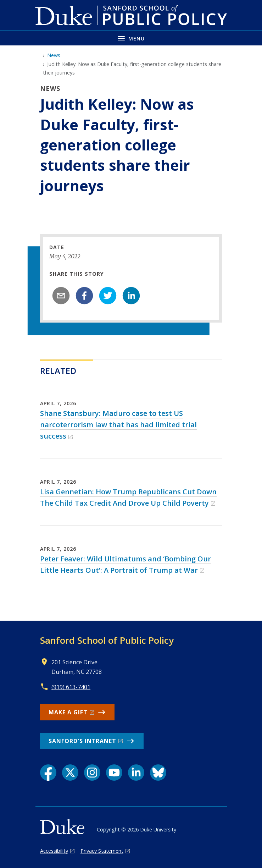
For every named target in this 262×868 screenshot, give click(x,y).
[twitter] (108, 296)
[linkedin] (131, 296)
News (54, 55)
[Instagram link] (92, 773)
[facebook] (84, 296)
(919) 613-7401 (71, 687)
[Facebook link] (48, 773)
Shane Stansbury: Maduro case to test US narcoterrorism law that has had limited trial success (118, 425)
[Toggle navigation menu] (131, 38)
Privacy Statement (102, 851)
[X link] (70, 773)
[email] (61, 296)
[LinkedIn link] (136, 773)
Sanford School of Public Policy (107, 640)
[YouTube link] (114, 773)
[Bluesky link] (158, 773)
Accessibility (54, 851)
